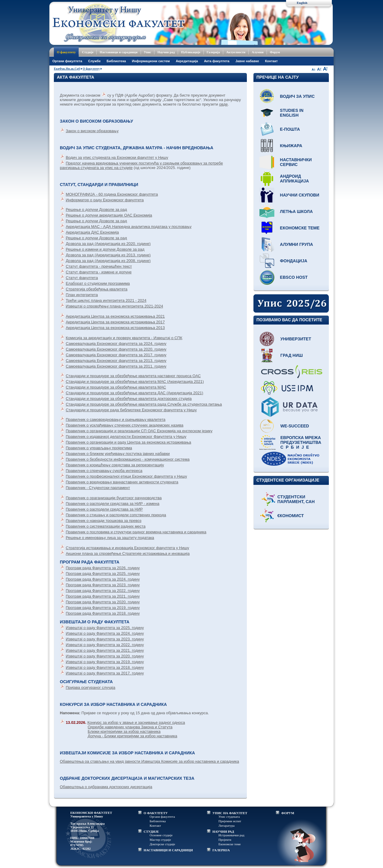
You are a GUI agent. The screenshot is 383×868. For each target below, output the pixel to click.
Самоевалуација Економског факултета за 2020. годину (116, 349)
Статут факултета (82, 278)
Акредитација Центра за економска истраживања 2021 (115, 316)
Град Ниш (292, 355)
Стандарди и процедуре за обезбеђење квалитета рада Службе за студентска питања (144, 404)
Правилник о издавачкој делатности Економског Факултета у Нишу (126, 437)
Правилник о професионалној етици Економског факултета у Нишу (126, 476)
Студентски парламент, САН (296, 499)
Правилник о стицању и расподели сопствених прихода (116, 515)
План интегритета (82, 295)
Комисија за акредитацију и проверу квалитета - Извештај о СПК (124, 338)
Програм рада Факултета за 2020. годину (103, 602)
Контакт (271, 61)
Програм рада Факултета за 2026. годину (103, 568)
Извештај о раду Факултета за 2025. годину (105, 628)
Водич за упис (297, 96)
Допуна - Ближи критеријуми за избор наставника (132, 736)
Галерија (213, 52)
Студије (88, 52)
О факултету (66, 52)
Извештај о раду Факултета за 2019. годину (105, 662)
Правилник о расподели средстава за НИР (104, 509)
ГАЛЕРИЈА (221, 850)
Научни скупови (300, 195)
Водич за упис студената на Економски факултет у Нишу (117, 157)
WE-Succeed (295, 426)
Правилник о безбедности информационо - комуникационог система (128, 459)
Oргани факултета (67, 61)
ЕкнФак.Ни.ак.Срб (67, 69)
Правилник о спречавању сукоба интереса (104, 471)
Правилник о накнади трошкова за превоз (104, 521)
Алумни (258, 52)
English (302, 3)
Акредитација (187, 61)
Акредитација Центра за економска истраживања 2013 (115, 328)
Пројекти (225, 840)
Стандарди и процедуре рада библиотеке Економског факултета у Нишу (131, 410)
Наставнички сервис (296, 162)
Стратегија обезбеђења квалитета (97, 289)
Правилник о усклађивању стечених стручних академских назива (125, 425)
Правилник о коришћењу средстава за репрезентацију (115, 465)
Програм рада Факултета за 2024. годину (103, 579)
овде (223, 104)
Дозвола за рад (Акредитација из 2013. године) (108, 255)
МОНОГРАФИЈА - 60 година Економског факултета (112, 194)
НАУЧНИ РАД (223, 832)
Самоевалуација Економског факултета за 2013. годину (116, 361)
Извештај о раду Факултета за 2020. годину (105, 656)
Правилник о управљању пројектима (99, 448)
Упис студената (229, 817)
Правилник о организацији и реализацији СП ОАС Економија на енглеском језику (139, 431)
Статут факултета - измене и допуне (99, 272)
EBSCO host (294, 277)
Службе (95, 61)
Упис (148, 52)
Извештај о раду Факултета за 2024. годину (105, 633)
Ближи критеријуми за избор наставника (124, 731)
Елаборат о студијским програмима (98, 283)
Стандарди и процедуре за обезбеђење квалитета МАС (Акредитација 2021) (135, 382)
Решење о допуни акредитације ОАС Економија (109, 215)
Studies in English (292, 113)
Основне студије (161, 835)
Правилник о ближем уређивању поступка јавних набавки (118, 454)
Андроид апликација (295, 179)
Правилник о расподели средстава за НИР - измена (113, 504)
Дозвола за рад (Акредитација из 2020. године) (108, 244)
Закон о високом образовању (92, 131)
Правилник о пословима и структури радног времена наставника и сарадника (136, 532)
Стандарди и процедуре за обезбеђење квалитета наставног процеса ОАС (133, 376)
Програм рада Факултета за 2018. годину (103, 613)
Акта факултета (217, 61)
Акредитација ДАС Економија (92, 232)
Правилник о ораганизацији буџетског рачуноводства (114, 498)
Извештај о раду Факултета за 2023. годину (105, 639)
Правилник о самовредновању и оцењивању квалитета (116, 419)
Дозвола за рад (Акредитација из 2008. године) (108, 261)
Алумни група (297, 244)
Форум (275, 52)
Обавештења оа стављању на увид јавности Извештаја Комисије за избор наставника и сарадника (149, 761)
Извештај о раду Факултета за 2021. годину (105, 650)
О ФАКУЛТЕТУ (156, 813)
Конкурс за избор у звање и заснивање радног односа (136, 722)
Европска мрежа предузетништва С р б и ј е (301, 442)
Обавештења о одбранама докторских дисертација (106, 787)
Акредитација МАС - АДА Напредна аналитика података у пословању (129, 227)
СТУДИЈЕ (151, 832)
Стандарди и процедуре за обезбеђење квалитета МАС (116, 387)
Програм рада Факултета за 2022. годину (103, 591)
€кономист (291, 516)
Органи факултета (162, 817)
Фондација (294, 261)
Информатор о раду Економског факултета (105, 200)
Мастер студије (160, 840)
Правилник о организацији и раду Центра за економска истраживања (129, 442)
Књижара (291, 146)
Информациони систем (151, 61)
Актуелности (236, 52)
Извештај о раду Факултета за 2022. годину (105, 645)
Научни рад (166, 52)
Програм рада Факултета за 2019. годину (103, 608)
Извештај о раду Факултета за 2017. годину (105, 673)
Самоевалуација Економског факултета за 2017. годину (116, 355)
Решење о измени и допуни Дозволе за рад (105, 249)
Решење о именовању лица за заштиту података (110, 538)
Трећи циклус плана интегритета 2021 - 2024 (106, 300)
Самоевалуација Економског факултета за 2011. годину (116, 366)
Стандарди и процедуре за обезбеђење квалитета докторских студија (129, 399)
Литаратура (227, 826)
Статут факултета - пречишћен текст (99, 266)
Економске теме (300, 228)
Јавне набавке (247, 61)
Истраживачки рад (231, 835)
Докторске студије (162, 844)
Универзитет (296, 339)
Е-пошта (290, 129)
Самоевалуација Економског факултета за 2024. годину (116, 344)
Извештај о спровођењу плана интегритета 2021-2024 (114, 306)
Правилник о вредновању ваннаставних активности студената (122, 482)
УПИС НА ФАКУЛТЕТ (230, 813)
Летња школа (297, 211)
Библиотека (116, 61)
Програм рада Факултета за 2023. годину (103, 585)
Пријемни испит (230, 821)
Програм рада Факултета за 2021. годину (103, 596)
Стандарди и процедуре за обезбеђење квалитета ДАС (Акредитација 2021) (134, 393)
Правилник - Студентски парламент (98, 488)
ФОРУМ (288, 813)
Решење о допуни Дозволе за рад (96, 210)
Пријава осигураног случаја (91, 687)
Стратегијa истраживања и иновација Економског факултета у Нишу (127, 548)
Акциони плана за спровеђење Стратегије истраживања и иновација (128, 553)
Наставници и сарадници (118, 52)
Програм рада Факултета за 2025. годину (103, 574)
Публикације (191, 52)
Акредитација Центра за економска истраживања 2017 (115, 322)
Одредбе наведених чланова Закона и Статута (130, 727)
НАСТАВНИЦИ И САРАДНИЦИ (168, 850)
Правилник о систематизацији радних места (106, 526)
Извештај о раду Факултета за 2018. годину (105, 667)
